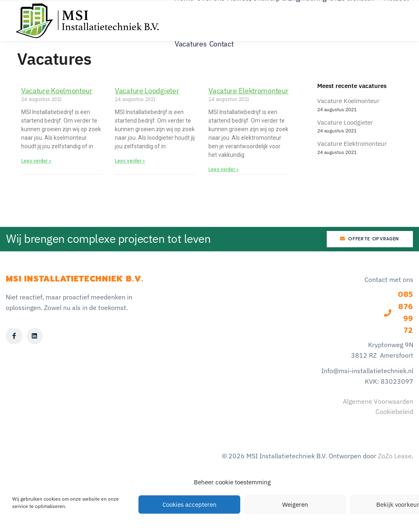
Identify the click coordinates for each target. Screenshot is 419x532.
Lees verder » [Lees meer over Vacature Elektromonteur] (224, 169)
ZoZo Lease (395, 456)
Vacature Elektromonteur (248, 91)
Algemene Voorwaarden (378, 401)
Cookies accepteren (190, 505)
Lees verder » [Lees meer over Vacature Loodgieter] (130, 161)
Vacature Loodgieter (147, 91)
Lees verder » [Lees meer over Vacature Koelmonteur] (36, 161)
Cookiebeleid (394, 411)
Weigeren (295, 505)
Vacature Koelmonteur (57, 91)
